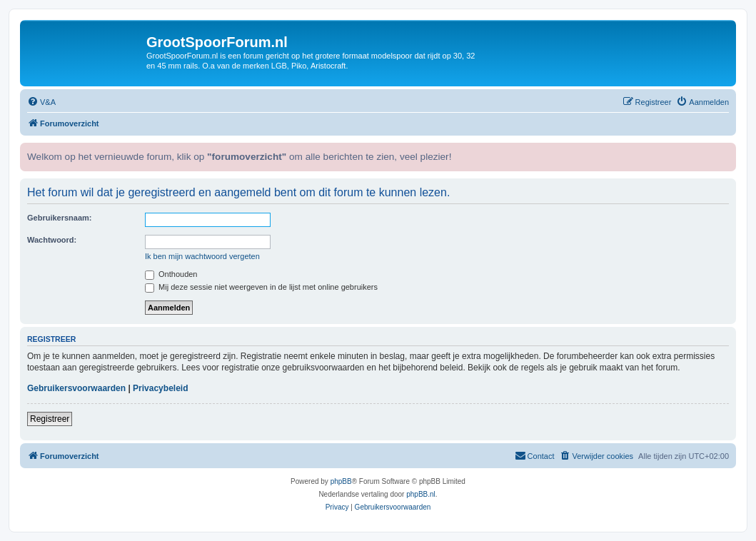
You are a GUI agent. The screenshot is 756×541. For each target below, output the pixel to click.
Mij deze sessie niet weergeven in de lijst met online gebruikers (261, 287)
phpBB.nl (421, 494)
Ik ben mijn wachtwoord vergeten (202, 256)
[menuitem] (41, 102)
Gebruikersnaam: (59, 218)
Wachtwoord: (52, 240)
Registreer (50, 419)
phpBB (341, 481)
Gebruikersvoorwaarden (76, 388)
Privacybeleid (160, 388)
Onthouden (171, 274)
